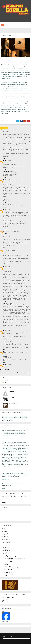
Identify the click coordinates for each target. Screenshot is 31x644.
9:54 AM (5, 159)
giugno (6, 550)
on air (6, 576)
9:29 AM (5, 350)
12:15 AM (5, 329)
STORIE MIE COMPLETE (7, 603)
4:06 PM (5, 247)
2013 (5, 528)
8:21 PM (5, 265)
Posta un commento (5, 369)
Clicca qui (4, 502)
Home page (15, 372)
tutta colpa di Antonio (9, 569)
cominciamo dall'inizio (9, 574)
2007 (5, 538)
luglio (6, 549)
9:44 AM (5, 363)
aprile (6, 554)
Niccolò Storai (6, 171)
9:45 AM (5, 368)
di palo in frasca (8, 566)
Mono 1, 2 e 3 (5, 600)
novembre (7, 543)
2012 (5, 530)
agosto (6, 547)
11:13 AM (5, 178)
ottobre (6, 544)
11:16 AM (5, 183)
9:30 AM (5, 356)
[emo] (5, 160)
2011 (5, 531)
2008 (5, 536)
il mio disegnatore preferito (10, 557)
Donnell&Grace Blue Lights (8, 598)
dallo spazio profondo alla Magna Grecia (13, 560)
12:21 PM (5, 233)
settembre (7, 546)
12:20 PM (5, 228)
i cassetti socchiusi (8, 573)
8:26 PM (5, 270)
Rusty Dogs (5, 602)
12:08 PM (5, 219)
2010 (5, 533)
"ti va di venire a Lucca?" (10, 571)
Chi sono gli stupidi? (13, 403)
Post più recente (4, 372)
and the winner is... (8, 561)
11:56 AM (5, 203)
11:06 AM (5, 170)
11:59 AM (5, 208)
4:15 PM (5, 253)
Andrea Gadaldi (7, 381)
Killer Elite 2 (5, 599)
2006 (5, 539)
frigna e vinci (12, 397)
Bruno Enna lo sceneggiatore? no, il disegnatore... (15, 558)
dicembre (7, 541)
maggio (6, 552)
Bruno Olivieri (6, 303)
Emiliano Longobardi (5, 612)
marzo (6, 555)
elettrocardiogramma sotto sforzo (12, 568)
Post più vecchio (27, 372)
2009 (5, 535)
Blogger (18, 626)
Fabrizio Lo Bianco (7, 130)
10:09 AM (5, 302)
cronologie (7, 563)
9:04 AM (5, 340)
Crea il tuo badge (5, 621)
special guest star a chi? (14, 391)
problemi (6, 565)
